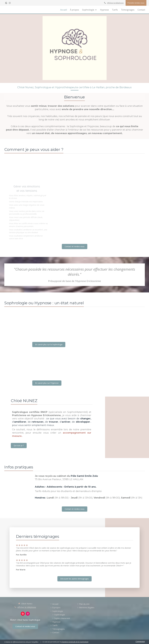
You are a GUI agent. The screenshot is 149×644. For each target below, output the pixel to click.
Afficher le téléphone (115, 3)
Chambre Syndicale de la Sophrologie (75, 642)
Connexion (140, 641)
